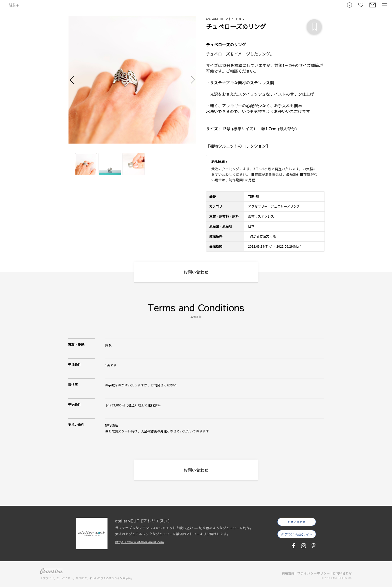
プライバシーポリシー (313, 573)
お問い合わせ (342, 573)
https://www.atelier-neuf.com (139, 542)
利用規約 (288, 573)
